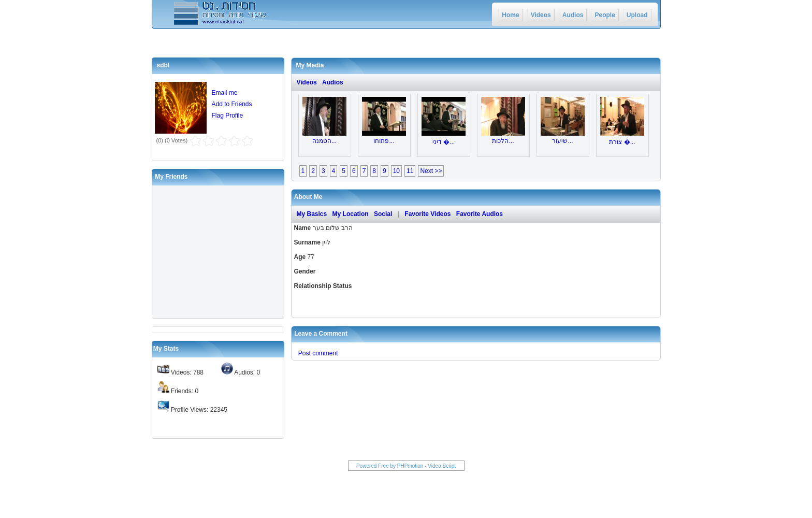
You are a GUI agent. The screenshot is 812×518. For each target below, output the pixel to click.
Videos (541, 15)
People (605, 15)
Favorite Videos (427, 214)
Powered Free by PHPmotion (390, 466)
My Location (351, 214)
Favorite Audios (480, 214)
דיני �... (444, 142)
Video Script (442, 466)
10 (396, 171)
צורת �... (622, 142)
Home (510, 15)
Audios (573, 15)
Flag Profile (228, 116)
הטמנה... (324, 141)
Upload (637, 15)
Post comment (318, 353)
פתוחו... (384, 141)
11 (410, 171)
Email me (225, 93)
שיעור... (562, 141)
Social (383, 214)
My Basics (312, 214)
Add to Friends (232, 104)
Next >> (431, 171)
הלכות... (503, 141)
